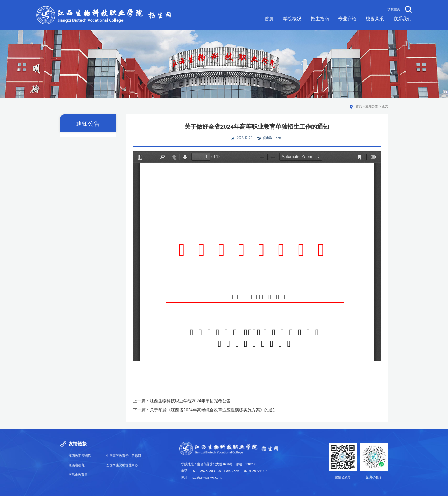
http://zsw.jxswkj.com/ (206, 477)
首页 (359, 106)
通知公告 (372, 106)
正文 (385, 106)
